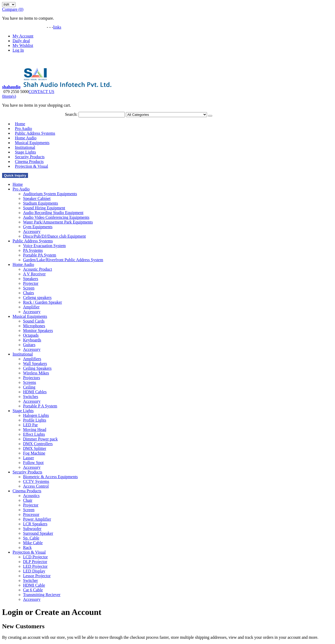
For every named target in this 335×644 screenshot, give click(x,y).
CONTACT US (41, 92)
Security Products (27, 472)
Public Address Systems (33, 241)
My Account (23, 36)
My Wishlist (23, 45)
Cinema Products (27, 491)
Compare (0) (13, 9)
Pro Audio (21, 189)
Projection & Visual (32, 166)
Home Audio (23, 264)
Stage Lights (23, 411)
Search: (71, 114)
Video (23, 28)
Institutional (23, 354)
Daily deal (21, 41)
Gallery (10, 28)
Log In (18, 50)
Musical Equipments (30, 316)
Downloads (38, 28)
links (57, 27)
